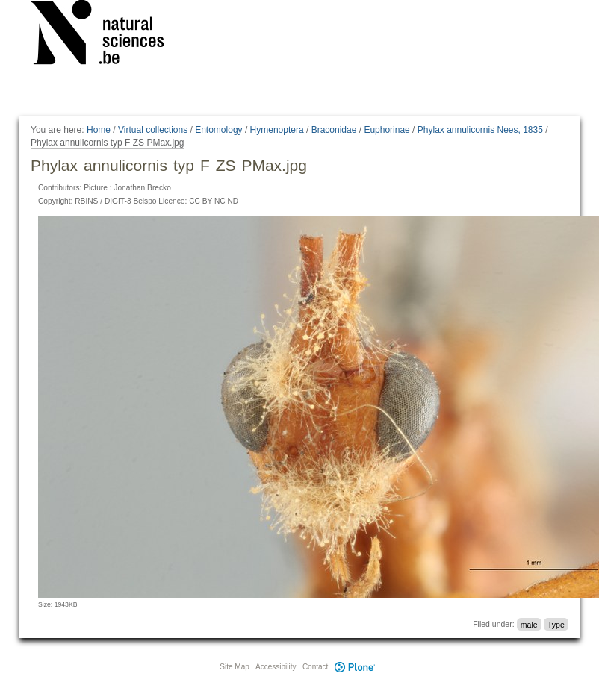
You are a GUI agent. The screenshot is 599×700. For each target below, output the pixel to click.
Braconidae (334, 130)
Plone (355, 667)
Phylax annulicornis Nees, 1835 (480, 130)
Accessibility (276, 667)
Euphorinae (387, 130)
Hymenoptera (277, 130)
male (529, 624)
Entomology (218, 130)
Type (556, 624)
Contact (315, 667)
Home (99, 130)
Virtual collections (153, 130)
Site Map (234, 667)
